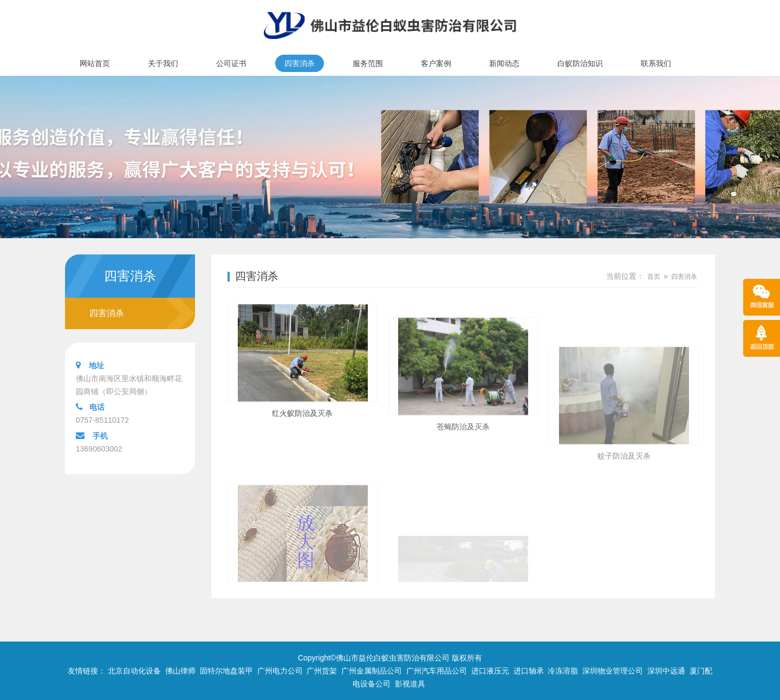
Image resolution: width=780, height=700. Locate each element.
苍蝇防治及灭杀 (463, 459)
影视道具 (410, 684)
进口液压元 (490, 671)
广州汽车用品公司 (437, 671)
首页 (654, 277)
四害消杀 (300, 63)
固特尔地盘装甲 (226, 671)
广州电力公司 (280, 671)
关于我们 (163, 63)
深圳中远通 (666, 671)
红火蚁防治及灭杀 (302, 428)
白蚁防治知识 (580, 63)
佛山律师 (180, 671)
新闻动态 (504, 63)
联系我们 (656, 63)
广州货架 (322, 671)
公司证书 (231, 63)
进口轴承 (529, 671)
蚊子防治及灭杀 (624, 509)
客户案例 (436, 63)
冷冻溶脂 (563, 671)
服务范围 (368, 63)
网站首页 (95, 63)
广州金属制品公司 (372, 671)
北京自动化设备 (134, 671)
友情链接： (87, 671)
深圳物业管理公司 (613, 671)
